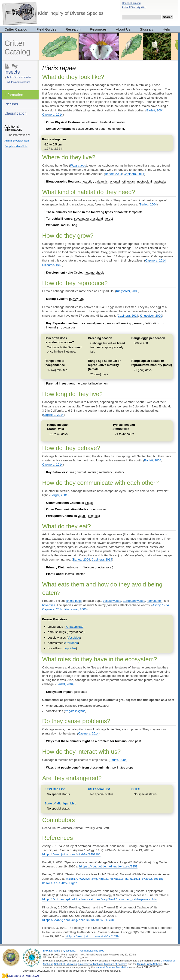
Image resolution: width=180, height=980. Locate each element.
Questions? (70, 949)
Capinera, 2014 (53, 115)
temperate (136, 212)
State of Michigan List (60, 803)
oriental (115, 181)
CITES (136, 789)
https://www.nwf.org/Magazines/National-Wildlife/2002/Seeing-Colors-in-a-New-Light (104, 880)
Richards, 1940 (52, 265)
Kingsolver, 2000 (127, 291)
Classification (16, 113)
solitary (119, 472)
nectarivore (104, 567)
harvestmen (155, 601)
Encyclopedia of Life (16, 146)
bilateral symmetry (112, 122)
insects (12, 72)
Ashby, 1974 (160, 605)
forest (109, 219)
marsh (65, 225)
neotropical (144, 181)
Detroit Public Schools (150, 962)
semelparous (95, 323)
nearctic (87, 181)
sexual (138, 323)
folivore (89, 567)
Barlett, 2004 (155, 110)
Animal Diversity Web (134, 7)
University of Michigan (91, 962)
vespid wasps (112, 601)
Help (166, 29)
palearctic (101, 181)
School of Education (66, 962)
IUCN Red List (55, 789)
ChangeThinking (131, 3)
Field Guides (46, 29)
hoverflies (49, 605)
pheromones (98, 509)
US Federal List (99, 789)
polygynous (77, 299)
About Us (123, 29)
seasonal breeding (119, 323)
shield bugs (74, 601)
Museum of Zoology (115, 962)
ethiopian (129, 181)
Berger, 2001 (59, 495)
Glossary (146, 29)
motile (92, 472)
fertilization (152, 323)
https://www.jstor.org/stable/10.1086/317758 (78, 919)
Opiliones (72, 643)
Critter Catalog (16, 29)
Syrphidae (69, 648)
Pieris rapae (78, 165)
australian (161, 181)
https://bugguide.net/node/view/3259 (108, 866)
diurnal (81, 472)
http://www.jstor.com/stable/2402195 (71, 854)
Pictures (11, 104)
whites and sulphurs (19, 82)
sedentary (105, 472)
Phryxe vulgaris (75, 711)
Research (73, 29)
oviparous (69, 327)
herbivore (72, 567)
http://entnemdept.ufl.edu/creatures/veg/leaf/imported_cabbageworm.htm (100, 898)
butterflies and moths (19, 77)
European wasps (134, 601)
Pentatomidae (74, 627)
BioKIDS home (52, 949)
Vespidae (74, 638)
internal (51, 327)
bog (75, 225)
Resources (98, 29)
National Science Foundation (112, 966)
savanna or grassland (88, 219)
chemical (94, 516)
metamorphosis (94, 273)
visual (89, 503)
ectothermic (90, 122)
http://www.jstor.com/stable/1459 (92, 935)
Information (14, 95)
